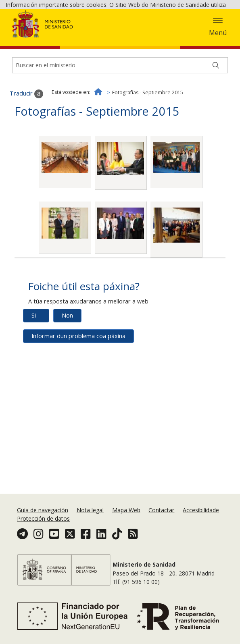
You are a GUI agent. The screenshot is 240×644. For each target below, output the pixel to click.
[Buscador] (120, 121)
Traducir (26, 150)
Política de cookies (64, 44)
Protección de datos (43, 518)
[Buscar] (216, 121)
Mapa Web (126, 510)
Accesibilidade (201, 510)
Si (34, 371)
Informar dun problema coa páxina (78, 392)
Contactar (161, 510)
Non (67, 371)
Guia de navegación (43, 510)
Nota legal (90, 510)
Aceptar (107, 45)
